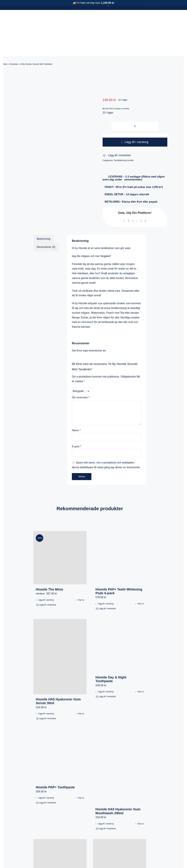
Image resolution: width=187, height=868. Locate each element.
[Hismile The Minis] (60, 537)
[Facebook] (124, 200)
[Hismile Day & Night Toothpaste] (120, 625)
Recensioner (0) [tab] (46, 226)
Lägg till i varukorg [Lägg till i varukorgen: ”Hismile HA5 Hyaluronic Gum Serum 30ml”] (46, 693)
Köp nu (81, 579)
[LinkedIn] (133, 200)
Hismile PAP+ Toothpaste (55, 766)
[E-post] (145, 200)
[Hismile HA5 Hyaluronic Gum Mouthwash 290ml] (120, 746)
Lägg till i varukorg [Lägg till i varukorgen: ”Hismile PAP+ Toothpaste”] (46, 777)
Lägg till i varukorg (135, 121)
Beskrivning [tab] (43, 218)
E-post (77, 425)
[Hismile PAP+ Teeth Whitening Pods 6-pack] (120, 537)
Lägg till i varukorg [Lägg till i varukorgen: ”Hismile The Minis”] (46, 579)
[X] (129, 200)
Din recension (81, 376)
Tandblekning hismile (124, 139)
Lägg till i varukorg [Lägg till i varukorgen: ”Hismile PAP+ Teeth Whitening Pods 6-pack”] (106, 583)
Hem (5, 43)
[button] (117, 134)
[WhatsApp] (137, 200)
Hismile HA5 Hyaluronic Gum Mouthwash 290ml (118, 790)
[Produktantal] (135, 105)
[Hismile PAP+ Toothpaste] (60, 735)
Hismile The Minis (50, 568)
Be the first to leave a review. (116, 88)
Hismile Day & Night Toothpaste (111, 658)
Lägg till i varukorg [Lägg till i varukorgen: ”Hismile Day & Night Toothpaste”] (106, 671)
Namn (76, 409)
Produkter (14, 43)
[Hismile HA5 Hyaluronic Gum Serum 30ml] (60, 636)
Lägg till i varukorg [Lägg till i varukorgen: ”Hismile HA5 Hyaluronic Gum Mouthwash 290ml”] (106, 803)
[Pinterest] (141, 200)
